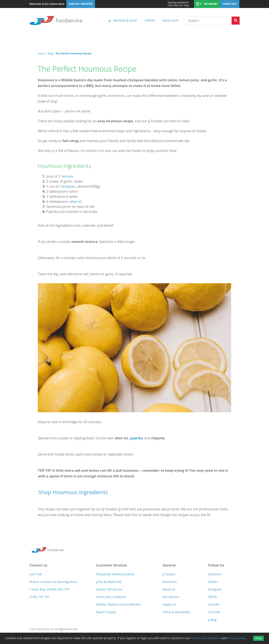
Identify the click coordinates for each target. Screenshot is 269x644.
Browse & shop (125, 20)
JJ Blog (212, 620)
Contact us (38, 565)
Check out (230, 4)
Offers (150, 20)
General (169, 565)
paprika (136, 438)
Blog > (52, 53)
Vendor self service (109, 589)
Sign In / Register (81, 4)
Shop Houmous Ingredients (73, 492)
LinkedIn (214, 604)
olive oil (76, 201)
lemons (67, 176)
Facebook (215, 574)
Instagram (215, 589)
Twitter (213, 582)
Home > (43, 53)
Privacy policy (237, 638)
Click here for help (178, 4)
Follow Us (216, 565)
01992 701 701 (39, 597)
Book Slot (171, 20)
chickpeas (68, 186)
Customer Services (111, 565)
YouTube (214, 612)
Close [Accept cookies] (258, 638)
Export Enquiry (106, 612)
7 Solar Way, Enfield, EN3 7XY (49, 589)
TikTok (212, 597)
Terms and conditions (206, 638)
